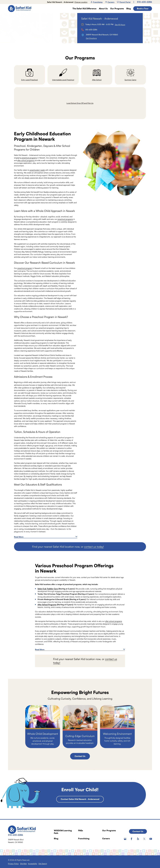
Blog (56, 838)
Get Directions (91, 38)
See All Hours (120, 25)
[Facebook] (131, 839)
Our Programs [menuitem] (117, 9)
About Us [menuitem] (103, 9)
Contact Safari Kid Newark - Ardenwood (80, 799)
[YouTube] (151, 839)
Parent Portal (124, 2)
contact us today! (94, 547)
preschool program (25, 268)
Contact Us (80, 756)
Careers (110, 2)
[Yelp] (138, 839)
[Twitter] (144, 839)
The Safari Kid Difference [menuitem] (84, 9)
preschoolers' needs (37, 170)
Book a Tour (143, 9)
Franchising (97, 2)
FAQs (81, 830)
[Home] (21, 9)
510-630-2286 (144, 2)
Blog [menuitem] (129, 9)
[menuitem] (13, 864)
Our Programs (109, 830)
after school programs (26, 160)
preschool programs (29, 158)
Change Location (81, 2)
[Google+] (125, 839)
